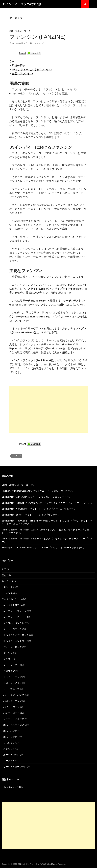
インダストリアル (13, 605)
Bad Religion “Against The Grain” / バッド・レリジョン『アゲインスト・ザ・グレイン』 (47, 503)
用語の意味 (19, 65)
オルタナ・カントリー (15, 641)
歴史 (4, 575)
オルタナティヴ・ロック (16, 635)
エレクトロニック (13, 629)
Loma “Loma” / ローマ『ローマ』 (18, 485)
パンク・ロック (11, 713)
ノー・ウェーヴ (11, 689)
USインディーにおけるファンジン (32, 69)
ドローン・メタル (13, 683)
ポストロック (10, 737)
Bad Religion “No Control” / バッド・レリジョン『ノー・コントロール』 (39, 509)
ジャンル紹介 (10, 593)
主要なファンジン (23, 73)
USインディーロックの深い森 (21, 4)
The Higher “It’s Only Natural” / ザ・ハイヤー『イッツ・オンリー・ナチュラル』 (44, 547)
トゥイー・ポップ (13, 677)
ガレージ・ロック (13, 647)
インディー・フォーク (15, 611)
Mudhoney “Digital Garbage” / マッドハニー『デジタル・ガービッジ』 (38, 491)
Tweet (22, 53)
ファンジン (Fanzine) (37, 37)
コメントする (38, 43)
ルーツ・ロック (11, 755)
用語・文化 (14, 31)
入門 (4, 569)
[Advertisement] (48, 409)
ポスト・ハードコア (14, 725)
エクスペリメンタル (14, 623)
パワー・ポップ (11, 707)
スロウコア (9, 671)
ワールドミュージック (15, 766)
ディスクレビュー (11, 599)
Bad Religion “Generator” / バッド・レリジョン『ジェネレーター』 (36, 497)
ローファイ (9, 760)
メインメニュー (93, 4)
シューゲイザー (11, 665)
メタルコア (9, 749)
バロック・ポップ (13, 701)
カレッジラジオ (26, 181)
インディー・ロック (14, 617)
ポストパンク (10, 731)
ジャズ (7, 659)
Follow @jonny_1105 (12, 787)
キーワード (25, 31)
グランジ (8, 653)
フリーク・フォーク (14, 719)
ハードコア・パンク (14, 695)
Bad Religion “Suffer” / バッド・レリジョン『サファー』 (31, 515)
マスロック (9, 743)
